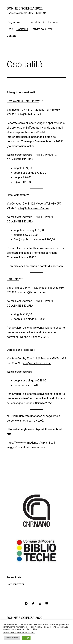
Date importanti (15, 584)
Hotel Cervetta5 (16, 195)
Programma (14, 22)
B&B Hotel (13, 279)
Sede (10, 29)
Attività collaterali (42, 29)
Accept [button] (26, 638)
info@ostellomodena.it (37, 363)
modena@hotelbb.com (32, 292)
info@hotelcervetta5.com (33, 208)
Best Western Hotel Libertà (23, 101)
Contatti (12, 36)
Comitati (35, 22)
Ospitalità (22, 29)
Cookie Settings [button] (12, 638)
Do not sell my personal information (19, 632)
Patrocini (54, 22)
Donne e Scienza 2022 (25, 8)
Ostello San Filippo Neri (21, 350)
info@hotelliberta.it (30, 114)
